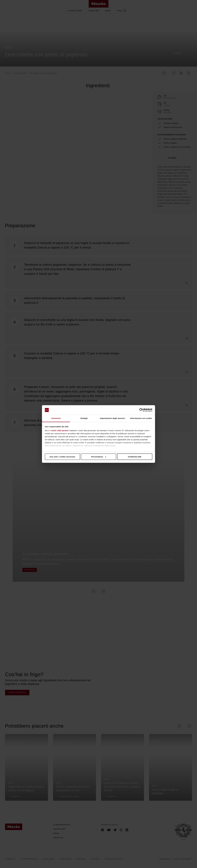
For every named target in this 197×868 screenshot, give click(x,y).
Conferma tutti (135, 457)
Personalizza (99, 457)
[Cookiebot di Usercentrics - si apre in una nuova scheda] (141, 410)
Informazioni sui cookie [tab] (141, 418)
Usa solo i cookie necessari (62, 457)
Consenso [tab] (56, 418)
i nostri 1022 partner (59, 430)
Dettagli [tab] (84, 418)
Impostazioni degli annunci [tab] (112, 418)
